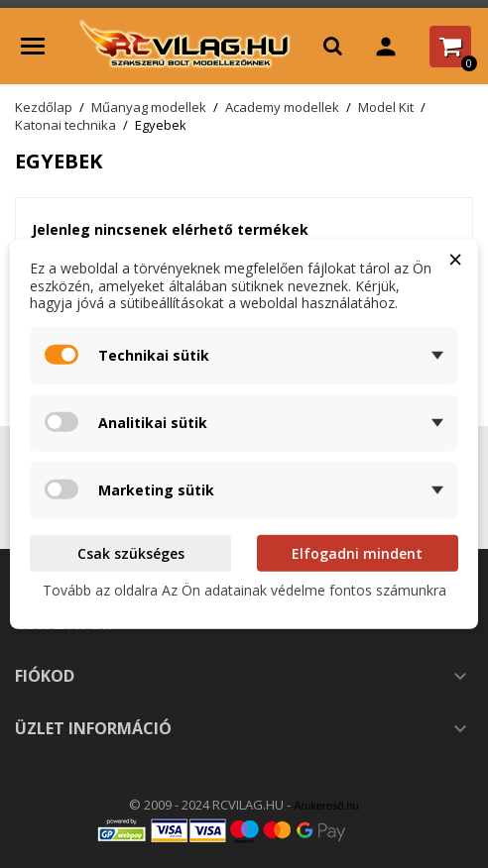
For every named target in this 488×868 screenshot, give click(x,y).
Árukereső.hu (326, 806)
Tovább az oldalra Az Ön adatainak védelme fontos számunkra (244, 590)
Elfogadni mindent (357, 552)
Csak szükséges (131, 552)
